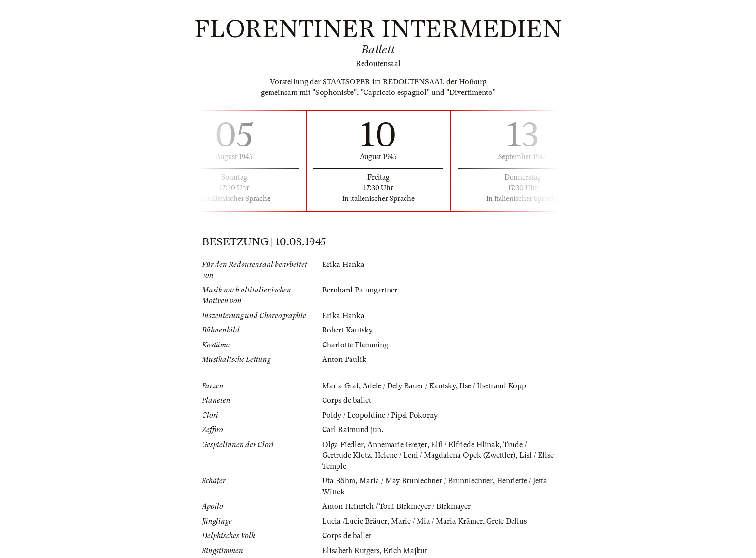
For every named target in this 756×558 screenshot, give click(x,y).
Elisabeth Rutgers (351, 551)
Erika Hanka (343, 265)
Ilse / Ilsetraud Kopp (493, 386)
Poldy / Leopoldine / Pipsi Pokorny (380, 415)
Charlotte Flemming (355, 345)
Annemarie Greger (397, 445)
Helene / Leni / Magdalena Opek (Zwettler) (445, 455)
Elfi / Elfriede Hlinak (465, 445)
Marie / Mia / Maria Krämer (437, 521)
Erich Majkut (405, 551)
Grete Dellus (506, 521)
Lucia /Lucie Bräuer (355, 521)
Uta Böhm (339, 481)
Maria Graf (340, 386)
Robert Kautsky (347, 330)
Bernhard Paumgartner (360, 290)
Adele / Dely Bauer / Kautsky (409, 386)
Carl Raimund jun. (353, 430)
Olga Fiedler (343, 445)
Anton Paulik (344, 359)
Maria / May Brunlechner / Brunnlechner (426, 481)
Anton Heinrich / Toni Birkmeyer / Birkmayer (396, 506)
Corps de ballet (347, 400)
